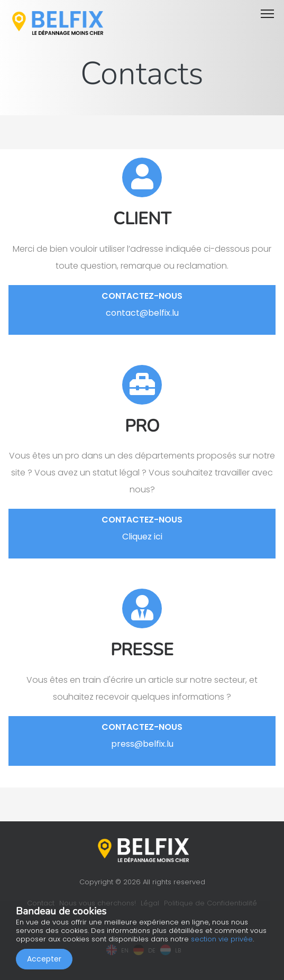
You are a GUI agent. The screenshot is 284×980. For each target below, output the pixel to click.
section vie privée (222, 939)
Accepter (44, 959)
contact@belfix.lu (142, 313)
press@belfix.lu (142, 744)
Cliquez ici (142, 537)
